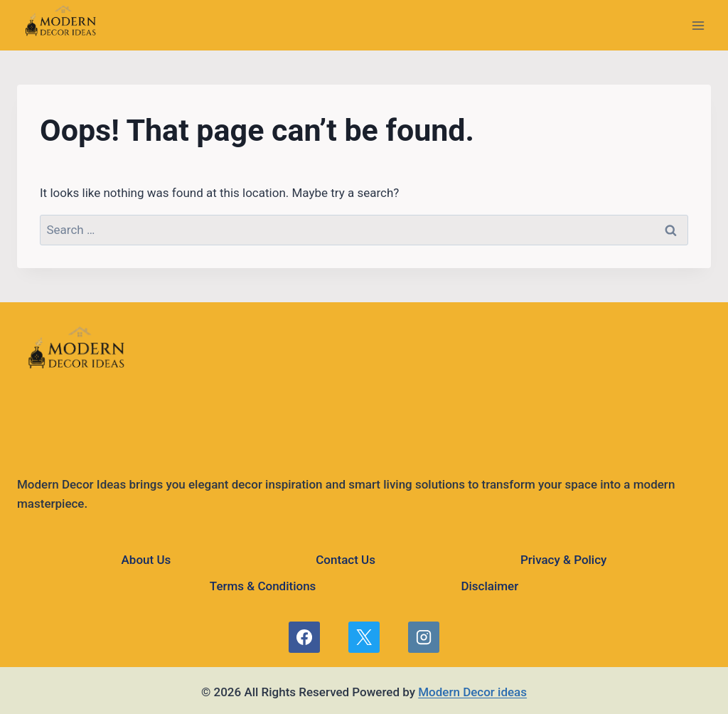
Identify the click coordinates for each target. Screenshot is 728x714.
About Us (146, 560)
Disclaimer (489, 586)
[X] (364, 637)
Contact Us (346, 560)
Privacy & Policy (563, 560)
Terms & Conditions (263, 586)
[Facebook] (304, 637)
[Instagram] (424, 637)
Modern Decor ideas (472, 692)
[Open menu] (698, 25)
